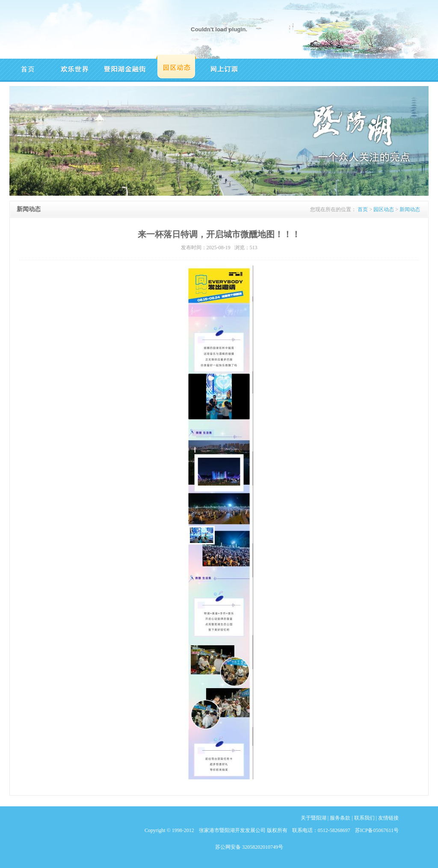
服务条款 (340, 818)
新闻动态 (410, 209)
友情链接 (388, 818)
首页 (363, 209)
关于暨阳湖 (314, 818)
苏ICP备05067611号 (377, 830)
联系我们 (364, 818)
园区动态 (384, 209)
